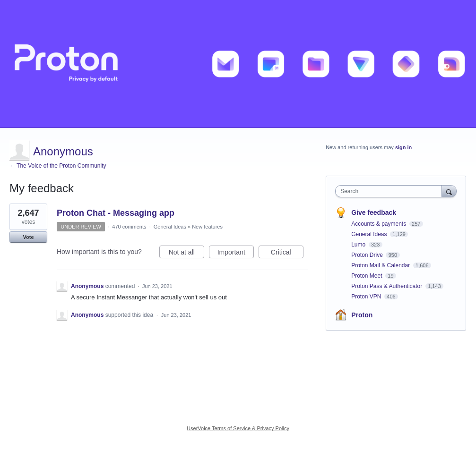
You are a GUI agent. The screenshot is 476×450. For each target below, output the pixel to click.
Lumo (359, 245)
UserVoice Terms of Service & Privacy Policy (238, 428)
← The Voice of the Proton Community (58, 166)
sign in (403, 147)
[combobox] (391, 191)
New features (207, 227)
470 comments (129, 227)
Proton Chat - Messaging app (116, 213)
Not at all (186, 254)
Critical (287, 254)
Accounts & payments (379, 224)
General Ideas (170, 227)
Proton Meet (368, 276)
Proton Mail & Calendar (381, 265)
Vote (28, 237)
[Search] (449, 191)
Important (236, 254)
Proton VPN (367, 297)
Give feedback (374, 212)
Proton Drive (368, 255)
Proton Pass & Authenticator (387, 286)
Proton (362, 315)
